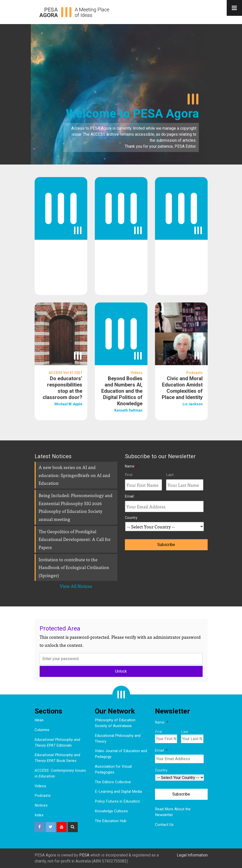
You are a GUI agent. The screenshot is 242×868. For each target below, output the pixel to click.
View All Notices (76, 586)
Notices (41, 805)
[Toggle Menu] (234, 8)
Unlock (121, 671)
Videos (40, 786)
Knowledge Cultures (111, 811)
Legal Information (192, 855)
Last (170, 475)
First (129, 475)
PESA (84, 855)
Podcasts (43, 796)
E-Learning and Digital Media (118, 792)
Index (39, 815)
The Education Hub (111, 821)
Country (131, 518)
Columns (42, 730)
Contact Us (164, 825)
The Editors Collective (113, 782)
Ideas (39, 720)
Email (131, 496)
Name (132, 466)
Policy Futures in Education (117, 801)
